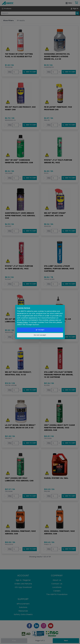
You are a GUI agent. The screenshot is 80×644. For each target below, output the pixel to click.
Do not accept (40, 335)
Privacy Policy (22, 322)
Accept (40, 330)
